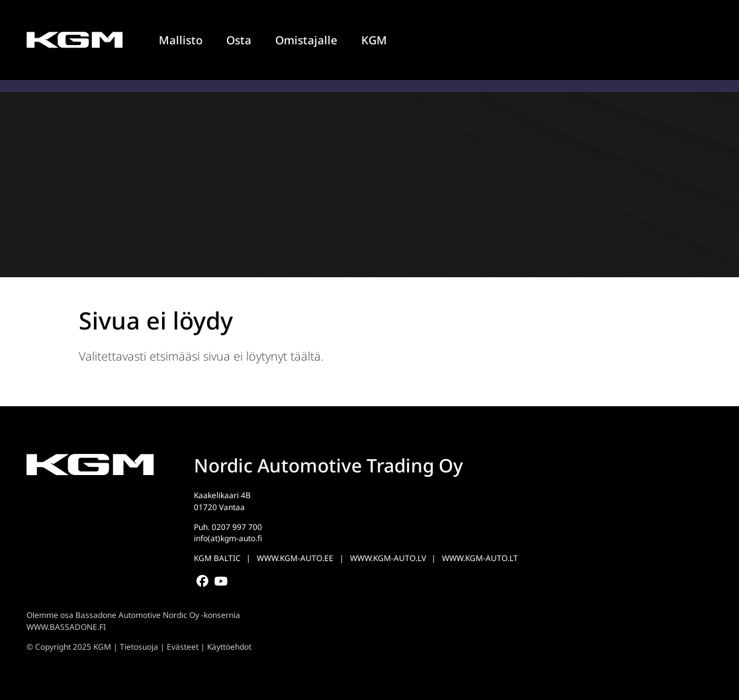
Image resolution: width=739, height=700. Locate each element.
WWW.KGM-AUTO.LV (388, 558)
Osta (239, 40)
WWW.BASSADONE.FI (66, 627)
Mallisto (181, 40)
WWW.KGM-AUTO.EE (295, 558)
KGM (374, 40)
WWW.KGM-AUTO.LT (480, 558)
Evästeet (183, 647)
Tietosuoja (139, 647)
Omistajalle (306, 40)
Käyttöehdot (229, 647)
